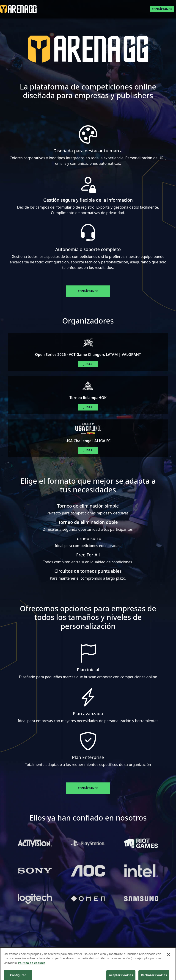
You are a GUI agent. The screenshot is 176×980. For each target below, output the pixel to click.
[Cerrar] (169, 959)
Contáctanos (162, 9)
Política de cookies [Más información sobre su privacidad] (32, 968)
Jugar (88, 364)
